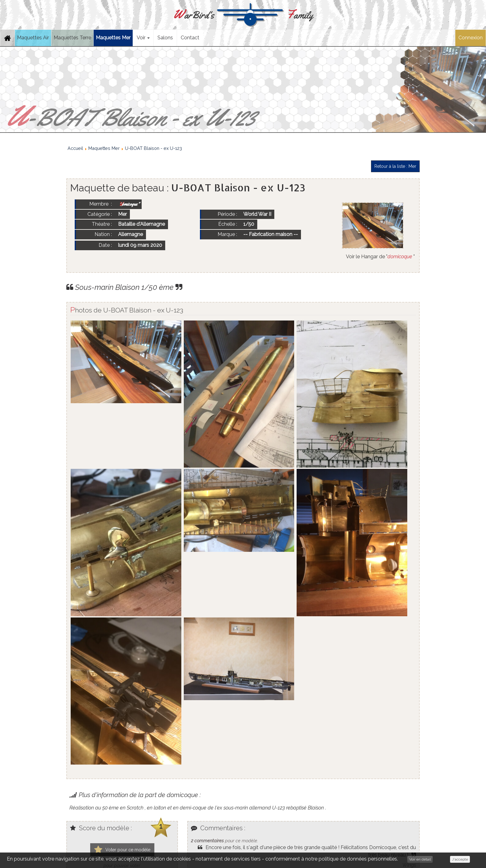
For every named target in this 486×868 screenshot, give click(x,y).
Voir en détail (420, 859)
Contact (190, 38)
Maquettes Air (33, 38)
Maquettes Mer (113, 38)
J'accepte (460, 859)
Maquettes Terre (72, 38)
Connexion (471, 38)
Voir (143, 38)
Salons (165, 38)
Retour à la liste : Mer (395, 166)
